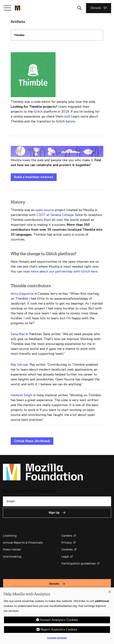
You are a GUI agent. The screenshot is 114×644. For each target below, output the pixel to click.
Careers (67, 536)
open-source (45, 210)
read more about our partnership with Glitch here (60, 271)
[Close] (110, 593)
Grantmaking (12, 557)
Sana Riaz (18, 334)
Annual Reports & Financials (23, 543)
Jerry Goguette (22, 294)
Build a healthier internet (34, 177)
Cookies (67, 549)
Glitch (38, 112)
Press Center (12, 549)
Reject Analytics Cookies (59, 631)
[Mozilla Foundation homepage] (18, 8)
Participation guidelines (79, 563)
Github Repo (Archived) (32, 441)
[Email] (57, 501)
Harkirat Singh (21, 395)
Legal (65, 557)
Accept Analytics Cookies (59, 621)
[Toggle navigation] (7, 8)
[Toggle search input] (80, 8)
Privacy (67, 543)
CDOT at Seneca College (55, 215)
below (70, 121)
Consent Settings (57, 639)
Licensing (10, 536)
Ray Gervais (19, 365)
